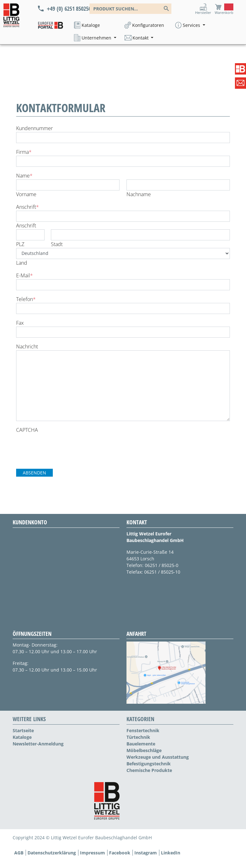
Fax (20, 323)
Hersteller (203, 13)
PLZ (20, 244)
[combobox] (130, 9)
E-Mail (25, 275)
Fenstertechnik (143, 730)
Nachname (139, 194)
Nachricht (27, 347)
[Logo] (11, 15)
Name (24, 176)
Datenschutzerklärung (52, 853)
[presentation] (64, 446)
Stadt (57, 244)
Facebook (120, 853)
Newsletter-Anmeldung (38, 744)
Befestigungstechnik (149, 764)
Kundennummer (34, 128)
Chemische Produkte (149, 770)
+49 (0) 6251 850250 (68, 9)
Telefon (26, 299)
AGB (19, 853)
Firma (24, 152)
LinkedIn (171, 853)
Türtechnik (138, 737)
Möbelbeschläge (144, 750)
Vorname (26, 194)
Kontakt (141, 38)
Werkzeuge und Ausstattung (158, 757)
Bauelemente (141, 744)
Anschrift (28, 207)
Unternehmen (97, 38)
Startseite (23, 730)
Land (22, 263)
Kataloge (91, 25)
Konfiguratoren (148, 25)
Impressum (92, 853)
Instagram (146, 853)
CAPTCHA (27, 430)
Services (192, 25)
